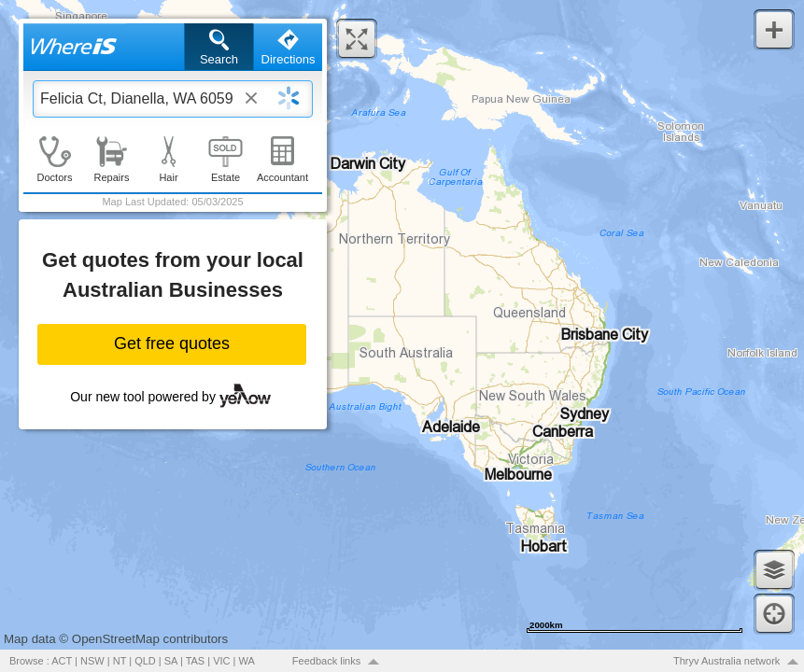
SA (171, 661)
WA (247, 661)
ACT (62, 661)
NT (120, 661)
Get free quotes (172, 343)
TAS (196, 661)
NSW (92, 661)
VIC (221, 661)
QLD (145, 661)
